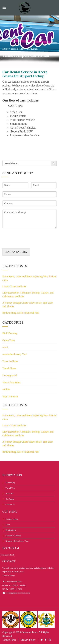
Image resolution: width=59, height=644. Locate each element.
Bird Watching (10, 333)
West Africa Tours (11, 382)
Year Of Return (10, 397)
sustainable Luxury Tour (15, 354)
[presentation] (26, 243)
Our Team (10, 499)
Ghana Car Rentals (13, 536)
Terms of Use (9, 640)
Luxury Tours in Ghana (14, 286)
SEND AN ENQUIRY (16, 252)
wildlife (6, 389)
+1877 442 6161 (15, 589)
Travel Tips (10, 488)
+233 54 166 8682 (19, 585)
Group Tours (9, 340)
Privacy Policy (28, 640)
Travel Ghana (9, 368)
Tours (8, 525)
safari (5, 347)
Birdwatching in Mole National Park (21, 313)
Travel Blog (10, 483)
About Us (9, 493)
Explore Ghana (12, 519)
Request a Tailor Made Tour (17, 541)
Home (5, 49)
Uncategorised (10, 375)
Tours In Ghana (10, 361)
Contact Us (10, 504)
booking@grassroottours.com (17, 593)
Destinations (11, 530)
